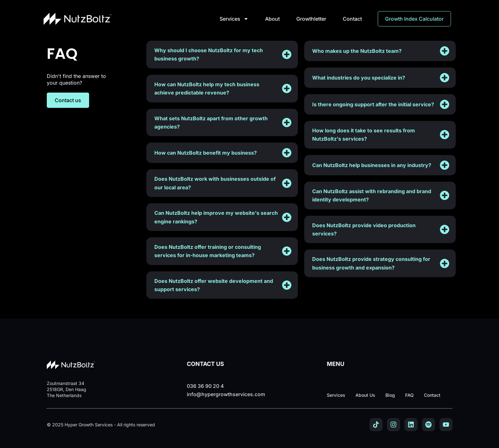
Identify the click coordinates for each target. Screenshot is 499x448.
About (272, 19)
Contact (352, 19)
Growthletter (311, 19)
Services (234, 19)
